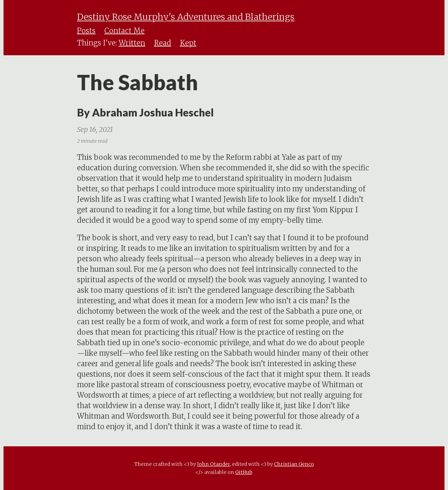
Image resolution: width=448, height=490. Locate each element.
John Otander (213, 464)
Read (163, 43)
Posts (86, 31)
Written (132, 43)
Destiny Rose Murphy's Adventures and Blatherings (186, 17)
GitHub (244, 472)
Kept (188, 43)
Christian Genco (294, 464)
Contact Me (124, 31)
